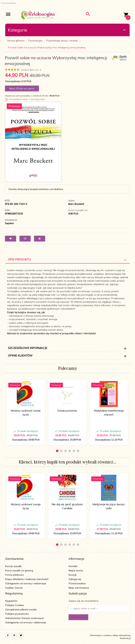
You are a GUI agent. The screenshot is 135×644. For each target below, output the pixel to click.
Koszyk (73, 575)
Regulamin (11, 601)
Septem (9, 223)
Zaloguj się (75, 579)
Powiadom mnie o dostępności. (27, 99)
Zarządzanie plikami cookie (21, 609)
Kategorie (67, 30)
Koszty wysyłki (13, 566)
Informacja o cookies (101, 635)
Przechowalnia (77, 583)
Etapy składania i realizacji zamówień (27, 579)
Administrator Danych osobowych (25, 618)
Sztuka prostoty (67, 411)
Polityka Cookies (15, 605)
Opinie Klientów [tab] (20, 355)
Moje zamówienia (79, 588)
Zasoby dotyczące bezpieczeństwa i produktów (36, 189)
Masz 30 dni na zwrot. (22, 89)
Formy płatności (14, 575)
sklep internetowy (122, 635)
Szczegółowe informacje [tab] (28, 348)
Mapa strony (76, 570)
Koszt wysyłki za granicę (19, 570)
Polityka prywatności (17, 614)
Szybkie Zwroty (14, 588)
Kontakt (73, 566)
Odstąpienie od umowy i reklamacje (26, 583)
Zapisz (78, 617)
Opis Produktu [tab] (19, 259)
